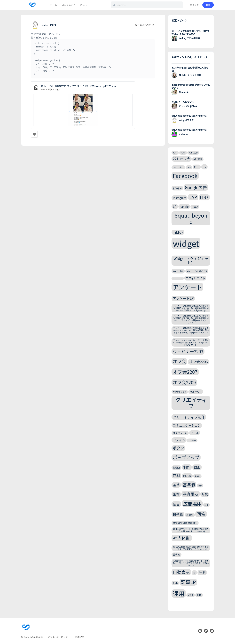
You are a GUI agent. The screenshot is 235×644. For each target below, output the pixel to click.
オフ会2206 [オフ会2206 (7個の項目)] (198, 362)
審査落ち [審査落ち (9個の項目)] (191, 494)
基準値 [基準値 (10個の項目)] (189, 485)
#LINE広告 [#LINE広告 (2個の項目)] (193, 153)
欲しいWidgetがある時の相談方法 (189, 116)
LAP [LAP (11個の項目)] (193, 197)
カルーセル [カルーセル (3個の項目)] (196, 391)
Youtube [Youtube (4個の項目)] (178, 271)
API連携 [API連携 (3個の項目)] (198, 159)
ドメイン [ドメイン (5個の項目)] (179, 440)
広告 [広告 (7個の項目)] (176, 504)
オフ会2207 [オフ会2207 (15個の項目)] (185, 372)
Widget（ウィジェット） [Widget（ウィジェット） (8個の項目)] (191, 261)
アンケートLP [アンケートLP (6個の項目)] (183, 298)
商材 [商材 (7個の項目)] (176, 475)
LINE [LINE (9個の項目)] (204, 197)
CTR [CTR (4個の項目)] (197, 167)
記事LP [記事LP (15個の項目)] (188, 582)
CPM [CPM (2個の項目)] (189, 167)
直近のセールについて (183, 102)
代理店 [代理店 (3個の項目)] (176, 467)
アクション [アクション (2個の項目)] (178, 278)
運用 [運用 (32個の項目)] (179, 594)
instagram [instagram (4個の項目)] (180, 198)
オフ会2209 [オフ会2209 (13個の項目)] (184, 382)
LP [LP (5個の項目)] (175, 206)
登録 (208, 5)
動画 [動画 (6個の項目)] (197, 467)
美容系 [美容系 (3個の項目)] (176, 555)
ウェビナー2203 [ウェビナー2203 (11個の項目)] (188, 351)
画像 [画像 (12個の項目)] (201, 514)
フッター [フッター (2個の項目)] (192, 440)
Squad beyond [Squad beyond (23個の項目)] (191, 218)
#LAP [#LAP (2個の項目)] (175, 153)
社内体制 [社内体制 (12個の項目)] (182, 538)
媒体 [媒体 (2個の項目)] (200, 485)
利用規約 (80, 637)
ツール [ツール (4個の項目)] (195, 433)
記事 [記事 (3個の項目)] (175, 583)
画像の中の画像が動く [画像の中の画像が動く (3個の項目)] (185, 523)
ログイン (194, 5)
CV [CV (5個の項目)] (204, 167)
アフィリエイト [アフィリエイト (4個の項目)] (195, 278)
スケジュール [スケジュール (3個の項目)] (180, 433)
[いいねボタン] (34, 134)
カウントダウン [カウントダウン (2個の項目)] (180, 392)
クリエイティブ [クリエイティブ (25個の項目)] (191, 403)
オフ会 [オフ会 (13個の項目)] (179, 361)
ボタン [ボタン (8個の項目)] (178, 448)
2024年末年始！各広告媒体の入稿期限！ (190, 69)
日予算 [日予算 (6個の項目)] (178, 514)
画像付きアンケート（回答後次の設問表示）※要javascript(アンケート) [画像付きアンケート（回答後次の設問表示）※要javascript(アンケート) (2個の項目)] (191, 530)
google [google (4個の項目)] (177, 188)
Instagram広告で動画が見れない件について (191, 86)
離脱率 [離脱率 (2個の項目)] (191, 595)
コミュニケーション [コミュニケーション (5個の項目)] (187, 425)
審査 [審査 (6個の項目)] (176, 494)
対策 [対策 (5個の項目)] (205, 494)
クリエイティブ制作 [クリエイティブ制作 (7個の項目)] (189, 417)
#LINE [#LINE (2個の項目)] (183, 153)
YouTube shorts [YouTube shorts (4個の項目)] (197, 271)
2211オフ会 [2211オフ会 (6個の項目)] (182, 159)
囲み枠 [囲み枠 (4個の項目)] (187, 476)
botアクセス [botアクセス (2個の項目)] (178, 167)
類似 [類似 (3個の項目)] (199, 595)
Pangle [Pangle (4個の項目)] (184, 207)
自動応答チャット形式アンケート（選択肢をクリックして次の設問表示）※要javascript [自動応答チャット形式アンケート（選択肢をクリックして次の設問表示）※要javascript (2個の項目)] (191, 563)
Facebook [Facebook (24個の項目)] (185, 176)
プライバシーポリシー (59, 637)
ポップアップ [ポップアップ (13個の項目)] (186, 457)
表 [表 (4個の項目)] (194, 573)
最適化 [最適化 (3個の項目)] (190, 515)
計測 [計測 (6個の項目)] (202, 572)
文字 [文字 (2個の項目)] (206, 505)
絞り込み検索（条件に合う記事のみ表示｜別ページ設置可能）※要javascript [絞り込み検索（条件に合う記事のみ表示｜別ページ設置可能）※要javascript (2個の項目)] (191, 548)
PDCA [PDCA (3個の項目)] (195, 207)
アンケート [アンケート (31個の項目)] (187, 287)
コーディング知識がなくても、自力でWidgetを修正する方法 (190, 32)
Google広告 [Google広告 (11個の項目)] (196, 187)
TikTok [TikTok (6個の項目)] (178, 232)
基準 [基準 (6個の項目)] (176, 485)
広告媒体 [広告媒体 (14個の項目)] (192, 504)
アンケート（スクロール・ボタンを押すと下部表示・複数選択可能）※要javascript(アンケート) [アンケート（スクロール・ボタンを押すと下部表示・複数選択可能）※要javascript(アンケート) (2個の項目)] (191, 342)
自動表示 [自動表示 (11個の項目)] (181, 572)
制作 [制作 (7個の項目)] (187, 467)
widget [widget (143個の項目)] (186, 243)
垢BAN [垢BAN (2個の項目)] (197, 476)
